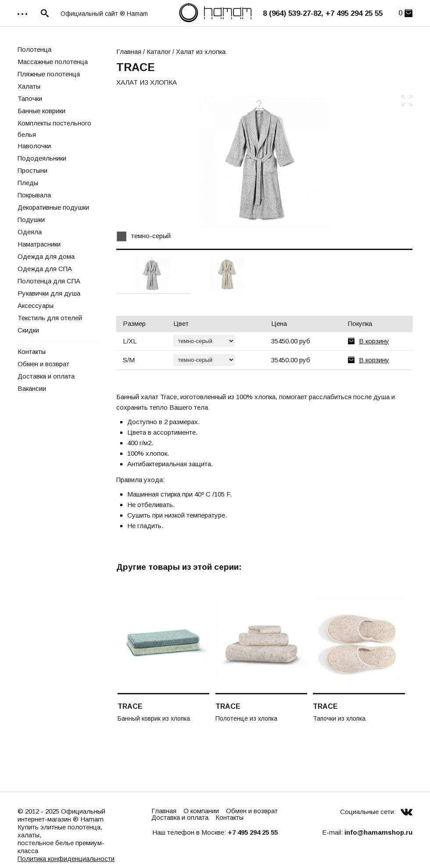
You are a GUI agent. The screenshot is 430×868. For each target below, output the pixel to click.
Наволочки (34, 146)
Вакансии (32, 388)
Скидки (28, 330)
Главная (129, 52)
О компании (201, 811)
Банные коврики (41, 111)
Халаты (29, 86)
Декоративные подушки (53, 207)
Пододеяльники (42, 158)
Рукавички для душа (49, 293)
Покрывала (34, 195)
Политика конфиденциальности (66, 859)
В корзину (374, 341)
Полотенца (34, 49)
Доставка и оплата (46, 376)
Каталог (159, 52)
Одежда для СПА (45, 269)
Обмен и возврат (43, 364)
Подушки (31, 220)
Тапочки (30, 98)
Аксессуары (36, 305)
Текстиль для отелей (50, 318)
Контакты (32, 352)
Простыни (32, 170)
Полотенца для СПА (49, 281)
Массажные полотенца (53, 62)
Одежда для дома (46, 256)
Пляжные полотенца (49, 74)
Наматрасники (39, 244)
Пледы (28, 183)
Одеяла (30, 232)
